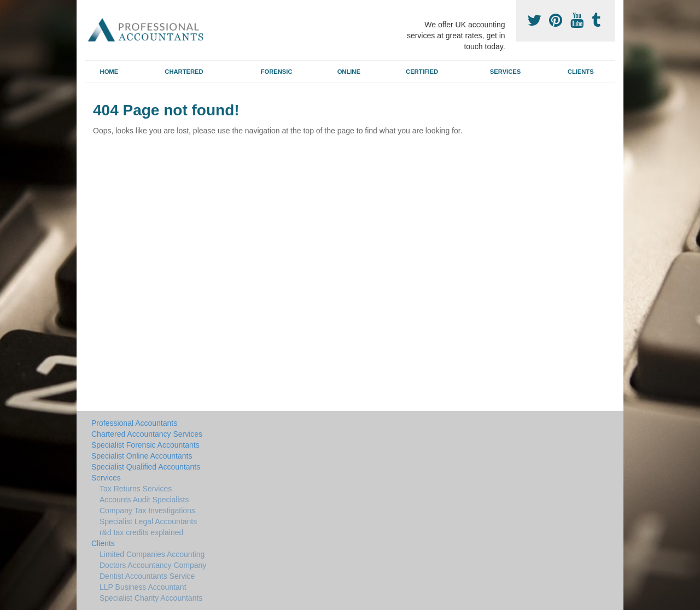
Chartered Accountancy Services (147, 434)
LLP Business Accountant (143, 587)
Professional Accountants (134, 423)
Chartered (184, 72)
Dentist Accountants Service (147, 576)
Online (349, 72)
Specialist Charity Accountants (151, 598)
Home (109, 72)
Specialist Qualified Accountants (146, 467)
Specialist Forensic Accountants (145, 445)
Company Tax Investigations (147, 511)
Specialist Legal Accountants (148, 521)
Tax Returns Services (136, 489)
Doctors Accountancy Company (153, 565)
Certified (422, 72)
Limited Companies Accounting (152, 554)
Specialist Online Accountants (142, 456)
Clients (581, 72)
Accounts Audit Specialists (144, 500)
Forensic (277, 72)
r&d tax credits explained (141, 532)
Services (505, 72)
